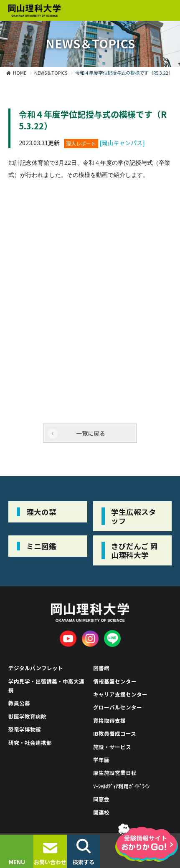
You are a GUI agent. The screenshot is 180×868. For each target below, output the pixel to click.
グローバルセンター (118, 707)
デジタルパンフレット (36, 668)
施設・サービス (112, 747)
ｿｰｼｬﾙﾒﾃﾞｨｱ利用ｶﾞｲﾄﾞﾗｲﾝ (122, 786)
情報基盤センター (115, 681)
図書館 (101, 668)
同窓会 (101, 799)
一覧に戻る (91, 433)
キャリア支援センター (120, 694)
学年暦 (101, 760)
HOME (20, 73)
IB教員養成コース (115, 733)
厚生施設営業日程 (115, 773)
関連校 (101, 812)
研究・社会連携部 (30, 743)
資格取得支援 (109, 720)
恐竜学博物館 (25, 729)
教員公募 (19, 703)
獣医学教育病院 (27, 716)
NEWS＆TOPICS (51, 73)
